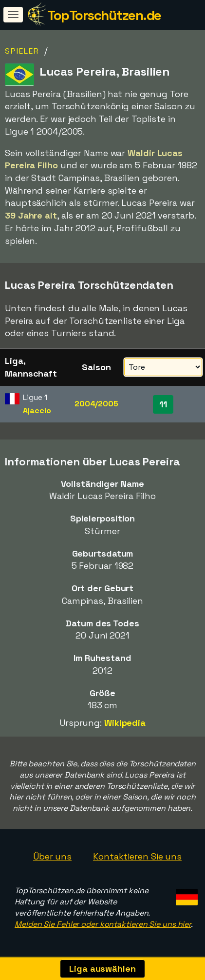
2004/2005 (96, 404)
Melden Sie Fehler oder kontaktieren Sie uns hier (103, 924)
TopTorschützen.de (104, 15)
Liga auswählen (102, 969)
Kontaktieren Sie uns (137, 856)
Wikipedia (125, 723)
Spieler (22, 51)
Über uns (52, 856)
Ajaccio (37, 410)
